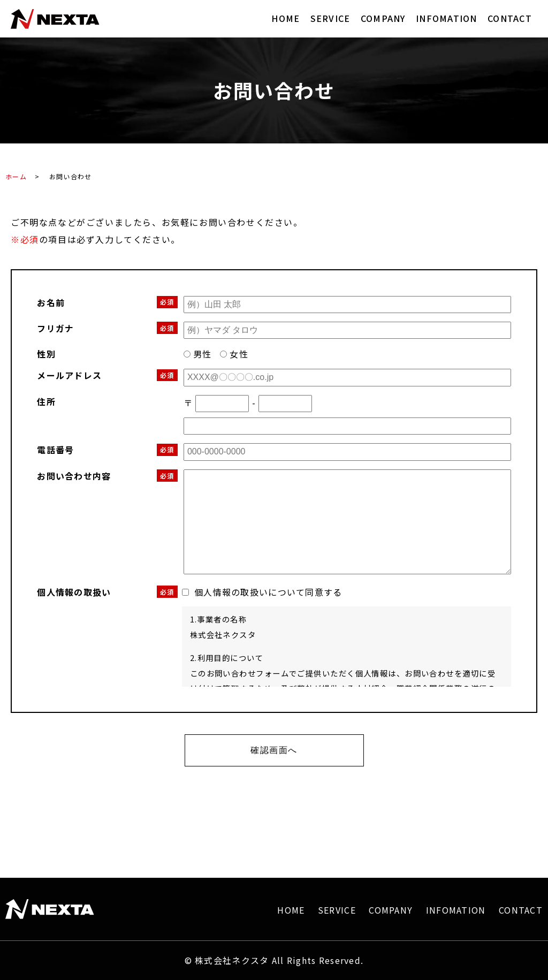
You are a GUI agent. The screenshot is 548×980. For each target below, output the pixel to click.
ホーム (16, 176)
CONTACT (510, 18)
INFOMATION (447, 18)
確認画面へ (274, 750)
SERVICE (330, 18)
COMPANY (383, 18)
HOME (286, 18)
